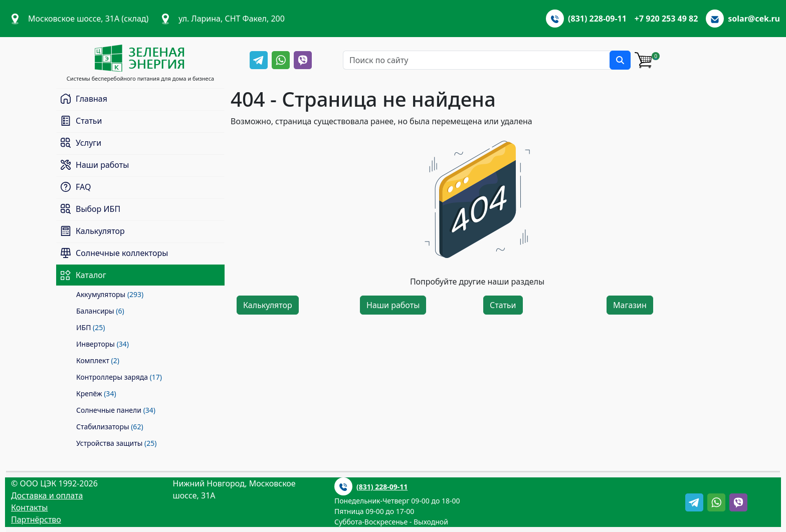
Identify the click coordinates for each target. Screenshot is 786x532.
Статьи (503, 305)
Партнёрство (36, 519)
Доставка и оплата (47, 495)
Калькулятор (268, 305)
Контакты (29, 507)
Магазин (630, 305)
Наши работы (393, 305)
